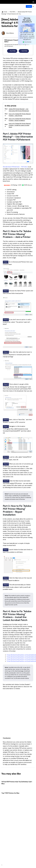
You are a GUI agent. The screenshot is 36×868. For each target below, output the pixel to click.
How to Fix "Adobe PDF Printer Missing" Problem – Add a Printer (20, 115)
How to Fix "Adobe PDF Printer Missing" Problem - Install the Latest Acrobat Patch (20, 125)
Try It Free (12, 51)
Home (4, 12)
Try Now (29, 6)
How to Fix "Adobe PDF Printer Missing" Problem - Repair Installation (20, 120)
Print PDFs (13, 12)
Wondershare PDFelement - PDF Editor (15, 167)
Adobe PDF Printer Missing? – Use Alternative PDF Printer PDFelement (19, 110)
